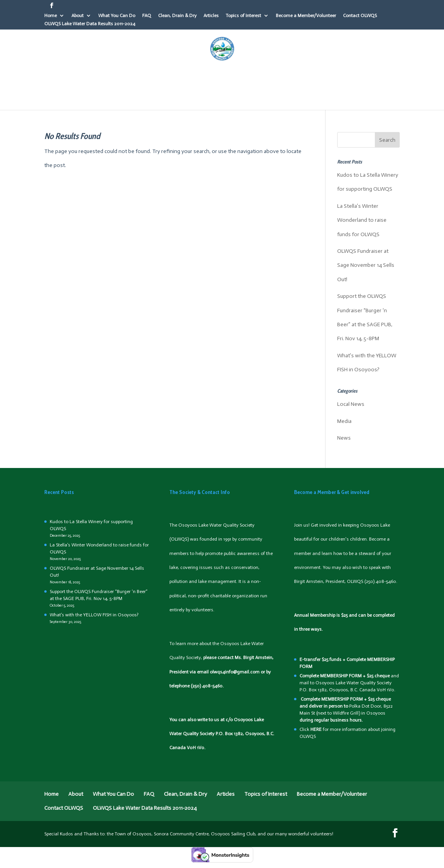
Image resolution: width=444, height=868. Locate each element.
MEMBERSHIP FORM (341, 676)
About (77, 16)
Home (50, 16)
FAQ (147, 16)
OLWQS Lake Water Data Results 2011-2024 (90, 24)
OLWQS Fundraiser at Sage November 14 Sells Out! (366, 265)
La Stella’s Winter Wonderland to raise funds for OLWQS (362, 220)
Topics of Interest (243, 16)
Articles (211, 16)
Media (344, 421)
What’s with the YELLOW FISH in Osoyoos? (94, 615)
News (344, 438)
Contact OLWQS (360, 16)
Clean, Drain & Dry (177, 16)
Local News (351, 404)
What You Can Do (117, 16)
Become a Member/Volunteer (306, 16)
